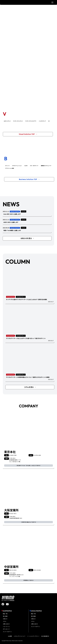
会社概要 (10, 636)
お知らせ (5, 619)
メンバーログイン (7, 632)
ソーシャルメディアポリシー (33, 636)
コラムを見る (30, 387)
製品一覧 (5, 614)
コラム (5, 621)
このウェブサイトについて (19, 636)
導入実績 (5, 616)
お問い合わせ (6, 624)
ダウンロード (6, 629)
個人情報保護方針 (45, 636)
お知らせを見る (27, 238)
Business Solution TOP (29, 179)
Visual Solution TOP (28, 134)
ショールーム (6, 626)
